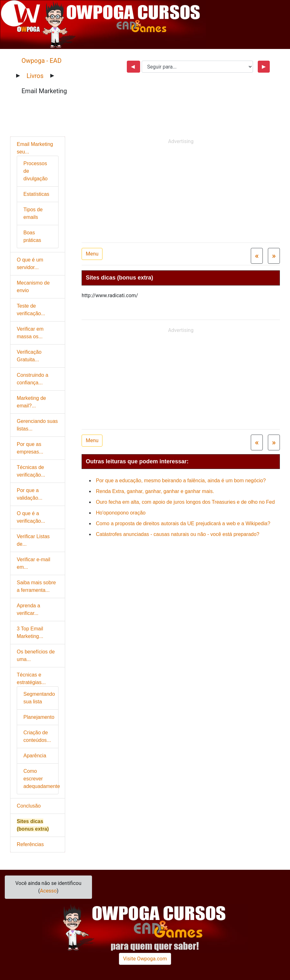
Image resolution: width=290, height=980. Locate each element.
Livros (35, 76)
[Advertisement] (184, 191)
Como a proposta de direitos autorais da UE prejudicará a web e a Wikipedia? (183, 523)
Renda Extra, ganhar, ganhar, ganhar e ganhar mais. (155, 491)
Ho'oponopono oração (121, 513)
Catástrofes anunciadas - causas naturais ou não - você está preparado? (178, 534)
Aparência (35, 756)
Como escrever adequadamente (42, 779)
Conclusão (29, 806)
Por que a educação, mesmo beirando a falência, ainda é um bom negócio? (181, 481)
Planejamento (39, 717)
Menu (92, 254)
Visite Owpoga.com (145, 959)
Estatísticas (36, 194)
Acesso (48, 891)
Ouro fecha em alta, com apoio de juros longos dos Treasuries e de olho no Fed (185, 502)
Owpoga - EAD (42, 61)
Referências (30, 844)
